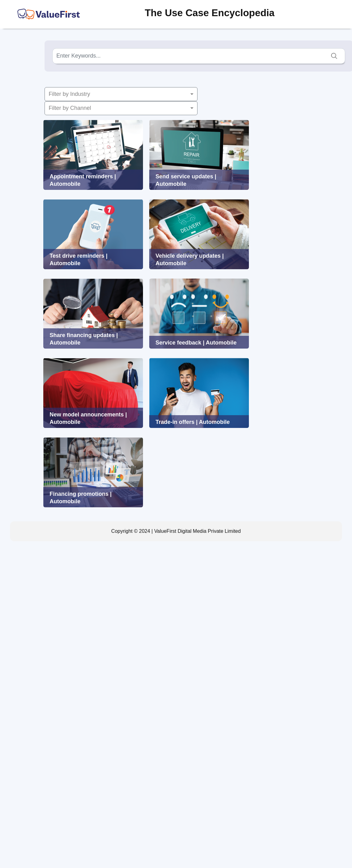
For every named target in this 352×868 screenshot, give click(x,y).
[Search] (199, 56)
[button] (121, 94)
